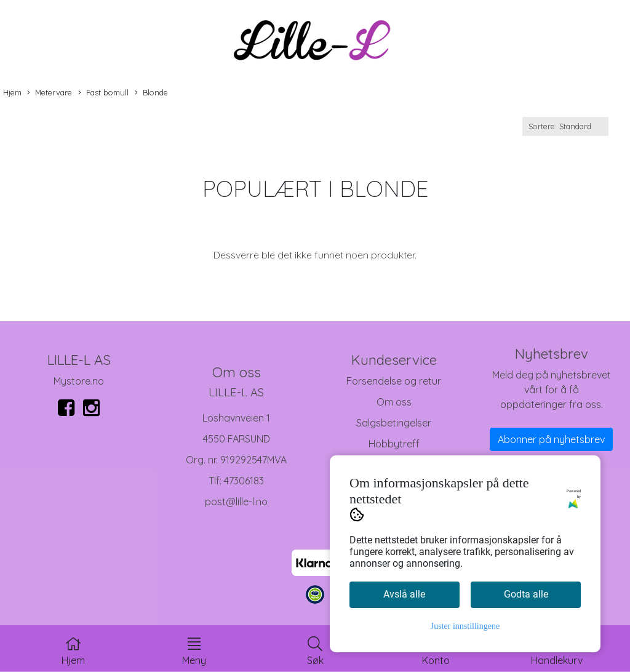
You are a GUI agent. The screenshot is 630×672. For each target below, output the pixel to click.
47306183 (244, 481)
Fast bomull (103, 93)
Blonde (151, 93)
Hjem (12, 92)
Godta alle (526, 594)
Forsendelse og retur (394, 381)
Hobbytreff (394, 444)
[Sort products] (565, 126)
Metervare (50, 93)
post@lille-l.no (236, 502)
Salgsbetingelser (394, 423)
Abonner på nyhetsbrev (551, 439)
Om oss (394, 402)
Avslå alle (404, 594)
